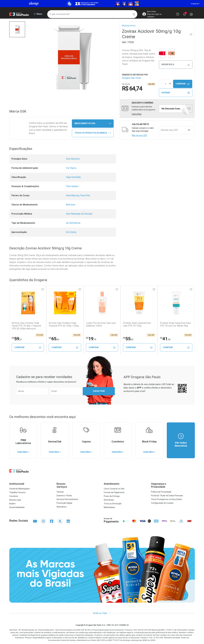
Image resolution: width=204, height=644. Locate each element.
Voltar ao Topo (102, 613)
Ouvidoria (14, 496)
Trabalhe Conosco (17, 493)
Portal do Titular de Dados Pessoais (167, 496)
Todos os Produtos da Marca (93, 133)
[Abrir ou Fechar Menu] (38, 14)
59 (17, 339)
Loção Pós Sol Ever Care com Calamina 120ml (101, 324)
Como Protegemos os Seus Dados (166, 499)
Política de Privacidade (161, 492)
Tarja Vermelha (73, 177)
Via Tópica (71, 168)
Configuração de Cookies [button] (162, 503)
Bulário (12, 504)
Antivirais (71, 205)
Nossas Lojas (15, 500)
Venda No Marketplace (20, 489)
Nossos (78, 485)
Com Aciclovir (73, 159)
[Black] (102, 4)
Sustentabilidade (17, 507)
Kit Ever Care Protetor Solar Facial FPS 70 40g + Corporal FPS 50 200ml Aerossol (26, 326)
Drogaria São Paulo (132, 78)
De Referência (73, 223)
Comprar (183, 84)
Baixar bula (176, 64)
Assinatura (61, 507)
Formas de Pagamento (114, 493)
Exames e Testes (64, 496)
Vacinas (60, 492)
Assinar (176, 93)
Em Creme (71, 232)
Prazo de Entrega (112, 496)
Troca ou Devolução (113, 504)
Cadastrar (99, 391)
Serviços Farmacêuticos (67, 499)
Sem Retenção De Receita (79, 214)
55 (128, 339)
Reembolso (109, 500)
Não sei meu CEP (140, 135)
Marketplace (109, 507)
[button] (17, 29)
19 (91, 339)
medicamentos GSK (93, 123)
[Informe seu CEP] (172, 130)
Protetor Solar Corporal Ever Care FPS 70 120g (137, 324)
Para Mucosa (73, 195)
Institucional (17, 484)
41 (165, 339)
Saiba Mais (137, 114)
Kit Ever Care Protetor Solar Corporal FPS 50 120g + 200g (64, 324)
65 (54, 339)
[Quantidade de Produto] (166, 84)
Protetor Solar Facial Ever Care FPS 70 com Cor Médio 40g (175, 324)
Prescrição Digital (64, 503)
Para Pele (85, 195)
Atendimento (112, 484)
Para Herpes (72, 186)
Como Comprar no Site (114, 489)
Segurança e (173, 485)
